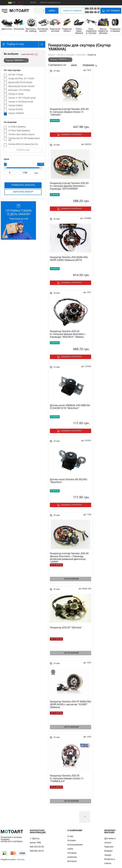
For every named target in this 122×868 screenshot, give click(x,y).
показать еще (23, 150)
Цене (74, 65)
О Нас (70, 837)
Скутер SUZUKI (16, 110)
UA (12, 2)
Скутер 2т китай (16, 94)
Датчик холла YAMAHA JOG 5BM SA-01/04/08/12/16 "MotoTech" (70, 407)
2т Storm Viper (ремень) (19, 131)
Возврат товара (108, 853)
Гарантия (109, 847)
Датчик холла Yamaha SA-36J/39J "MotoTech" (68, 481)
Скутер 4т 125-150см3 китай (22, 98)
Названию (88, 65)
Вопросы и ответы (110, 861)
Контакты (72, 861)
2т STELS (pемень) (17, 127)
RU (20, 3)
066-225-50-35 (92, 9)
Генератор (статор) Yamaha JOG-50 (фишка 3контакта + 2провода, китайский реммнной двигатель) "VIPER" (69, 558)
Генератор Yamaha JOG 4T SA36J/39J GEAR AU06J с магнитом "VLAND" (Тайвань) (70, 705)
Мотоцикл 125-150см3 (19, 90)
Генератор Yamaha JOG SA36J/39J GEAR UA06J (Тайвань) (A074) (69, 259)
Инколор (21, 860)
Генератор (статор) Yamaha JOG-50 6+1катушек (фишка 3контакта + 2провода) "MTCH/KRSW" (69, 186)
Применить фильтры (23, 185)
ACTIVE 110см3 (16, 75)
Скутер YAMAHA (16, 113)
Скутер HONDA (16, 106)
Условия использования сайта (75, 845)
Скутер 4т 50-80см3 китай (21, 102)
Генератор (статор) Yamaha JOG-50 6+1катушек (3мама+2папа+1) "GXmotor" (69, 112)
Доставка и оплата (110, 841)
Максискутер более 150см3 (21, 86)
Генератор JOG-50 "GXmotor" (66, 628)
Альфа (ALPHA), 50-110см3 (21, 79)
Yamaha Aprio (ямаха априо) (21, 135)
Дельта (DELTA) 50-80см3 (20, 83)
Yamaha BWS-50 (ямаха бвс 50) (23, 144)
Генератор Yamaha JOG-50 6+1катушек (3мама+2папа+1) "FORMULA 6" (67, 779)
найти (52, 11)
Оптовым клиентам (72, 855)
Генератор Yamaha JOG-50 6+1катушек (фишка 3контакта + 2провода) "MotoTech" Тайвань (68, 334)
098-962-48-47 (92, 12)
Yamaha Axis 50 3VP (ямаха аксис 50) (24, 139)
